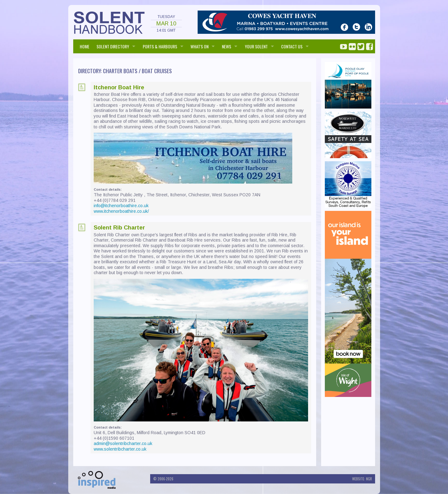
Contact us (292, 46)
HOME (85, 46)
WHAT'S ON (199, 46)
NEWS (226, 46)
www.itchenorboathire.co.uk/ (121, 211)
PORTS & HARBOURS (160, 46)
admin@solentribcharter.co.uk (123, 443)
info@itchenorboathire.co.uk (121, 206)
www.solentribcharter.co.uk (120, 449)
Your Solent (256, 46)
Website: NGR (362, 479)
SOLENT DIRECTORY (113, 46)
